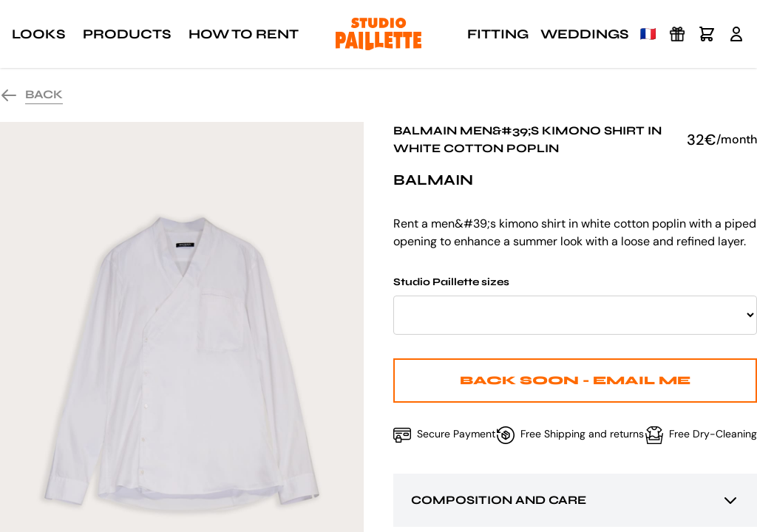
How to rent (244, 34)
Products (127, 34)
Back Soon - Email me (575, 380)
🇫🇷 (648, 34)
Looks (38, 34)
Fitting (498, 34)
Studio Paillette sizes (575, 305)
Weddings (584, 34)
